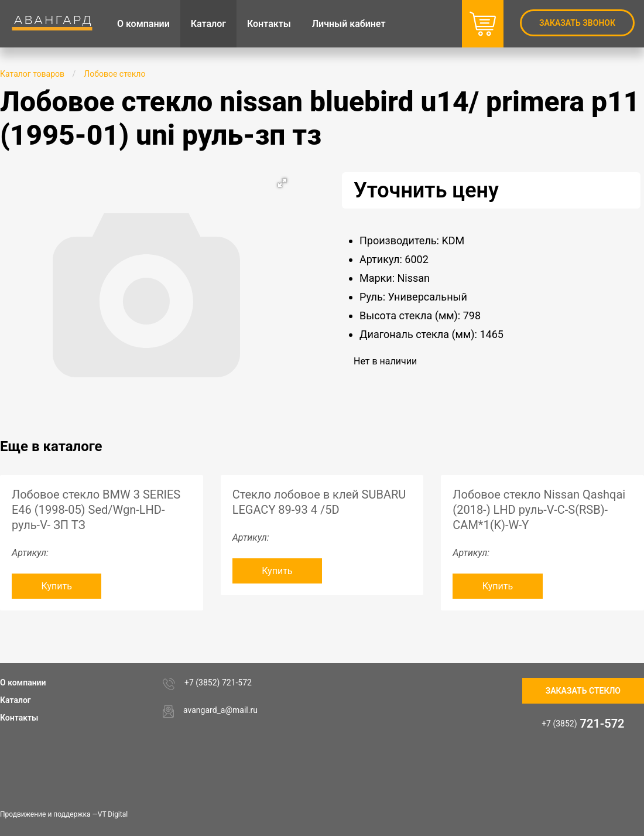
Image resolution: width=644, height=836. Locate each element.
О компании (23, 683)
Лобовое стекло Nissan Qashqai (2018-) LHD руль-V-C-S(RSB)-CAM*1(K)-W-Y (539, 510)
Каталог (16, 700)
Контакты (19, 718)
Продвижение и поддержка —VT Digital (64, 814)
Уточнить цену (426, 190)
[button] (282, 183)
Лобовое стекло (114, 74)
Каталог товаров (32, 74)
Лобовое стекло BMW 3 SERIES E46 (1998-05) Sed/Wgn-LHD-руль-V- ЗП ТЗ (96, 510)
